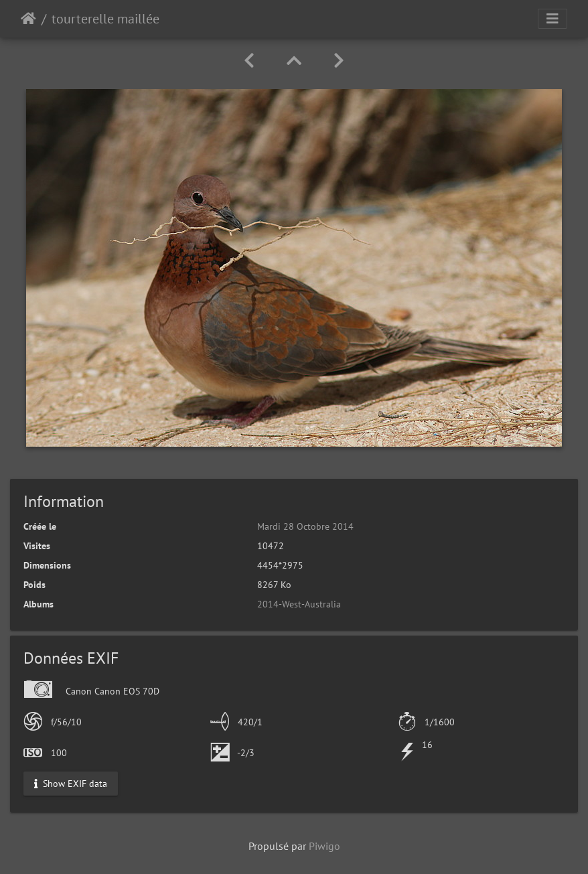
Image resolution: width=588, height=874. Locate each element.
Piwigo (324, 846)
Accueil (28, 19)
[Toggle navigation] (553, 19)
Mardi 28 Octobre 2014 (305, 526)
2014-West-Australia (299, 604)
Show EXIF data (71, 783)
